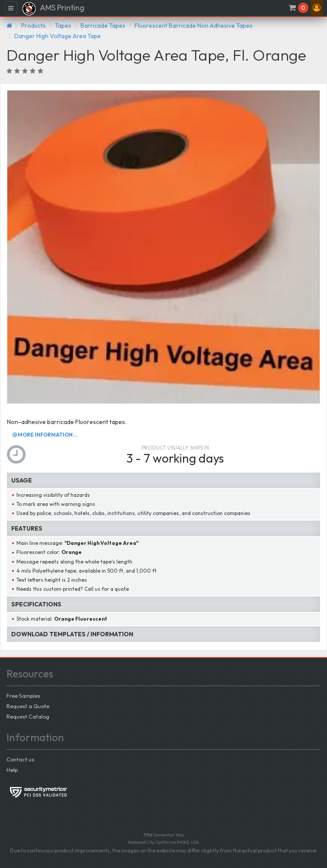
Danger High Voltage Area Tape (58, 36)
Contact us (20, 759)
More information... (45, 435)
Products (34, 26)
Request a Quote (28, 706)
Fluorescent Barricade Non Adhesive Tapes (194, 26)
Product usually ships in (175, 448)
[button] (317, 8)
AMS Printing (53, 9)
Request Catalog (28, 716)
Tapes (63, 26)
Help (12, 770)
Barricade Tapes (103, 26)
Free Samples (23, 696)
